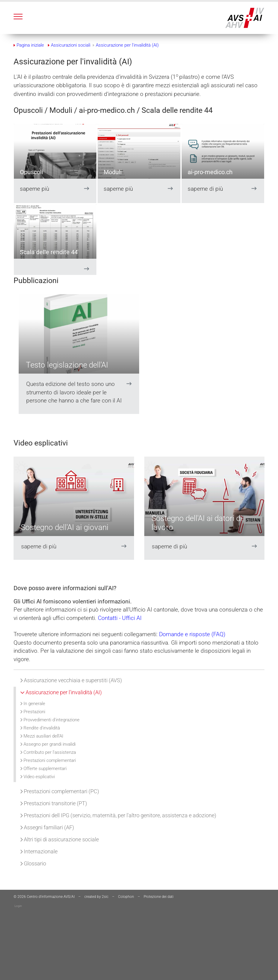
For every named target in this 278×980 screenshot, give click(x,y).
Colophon (126, 897)
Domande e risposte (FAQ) (193, 634)
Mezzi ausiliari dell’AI (42, 736)
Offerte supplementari (44, 769)
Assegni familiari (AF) (47, 827)
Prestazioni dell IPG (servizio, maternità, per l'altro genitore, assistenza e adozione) (118, 815)
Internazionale (39, 851)
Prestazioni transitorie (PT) (54, 803)
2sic (105, 897)
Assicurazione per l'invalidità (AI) (61, 692)
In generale (33, 704)
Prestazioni (33, 712)
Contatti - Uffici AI (120, 618)
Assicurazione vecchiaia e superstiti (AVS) (71, 680)
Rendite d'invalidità (40, 728)
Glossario (33, 863)
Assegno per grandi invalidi (48, 744)
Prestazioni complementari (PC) (60, 791)
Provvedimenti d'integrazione (50, 720)
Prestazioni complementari (48, 760)
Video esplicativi (38, 777)
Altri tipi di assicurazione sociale (60, 839)
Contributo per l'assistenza (48, 752)
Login (18, 906)
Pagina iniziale (30, 45)
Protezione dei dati (159, 897)
